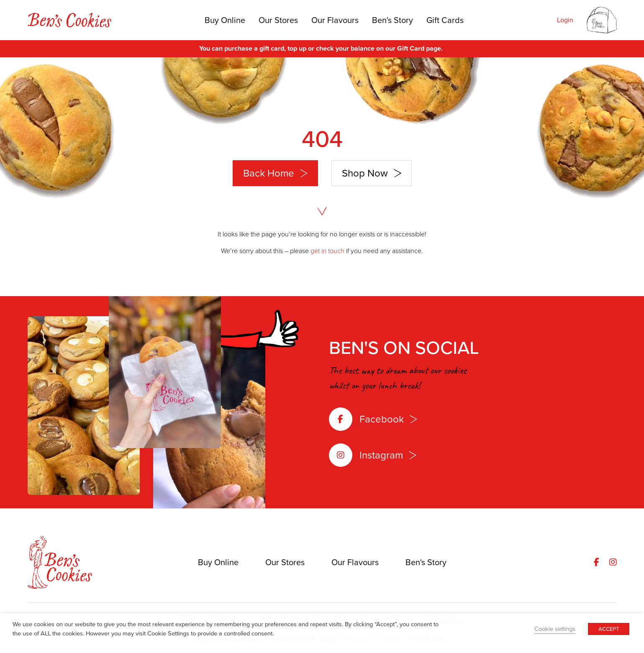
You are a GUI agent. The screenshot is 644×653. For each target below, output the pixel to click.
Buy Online (225, 20)
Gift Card (411, 48)
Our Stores (278, 20)
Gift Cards (445, 20)
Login (565, 20)
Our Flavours (335, 20)
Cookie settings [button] (555, 629)
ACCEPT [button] (609, 629)
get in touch (327, 251)
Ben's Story (393, 20)
